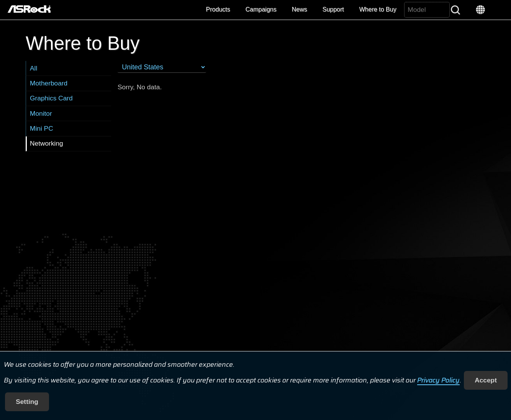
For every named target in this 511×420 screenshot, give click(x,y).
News (300, 9)
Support (333, 9)
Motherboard (49, 83)
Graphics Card (51, 98)
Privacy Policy (438, 380)
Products (218, 9)
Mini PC (42, 128)
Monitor (41, 113)
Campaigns (261, 9)
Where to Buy (378, 9)
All (34, 68)
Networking (47, 143)
